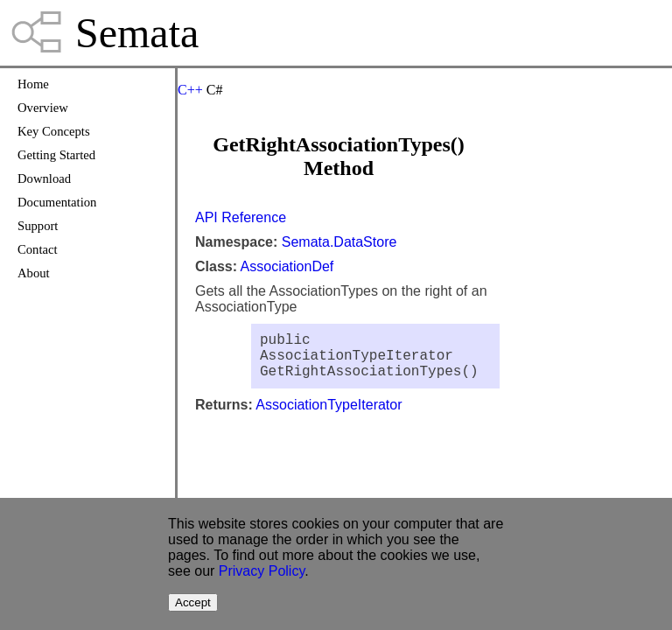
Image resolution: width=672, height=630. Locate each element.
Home (33, 84)
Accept (193, 602)
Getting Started (56, 155)
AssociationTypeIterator (329, 415)
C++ (190, 90)
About (34, 273)
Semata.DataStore (339, 242)
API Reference (241, 217)
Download (44, 178)
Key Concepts (54, 131)
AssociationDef (287, 266)
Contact (38, 249)
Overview (43, 108)
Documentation (57, 202)
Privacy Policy (262, 571)
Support (38, 226)
